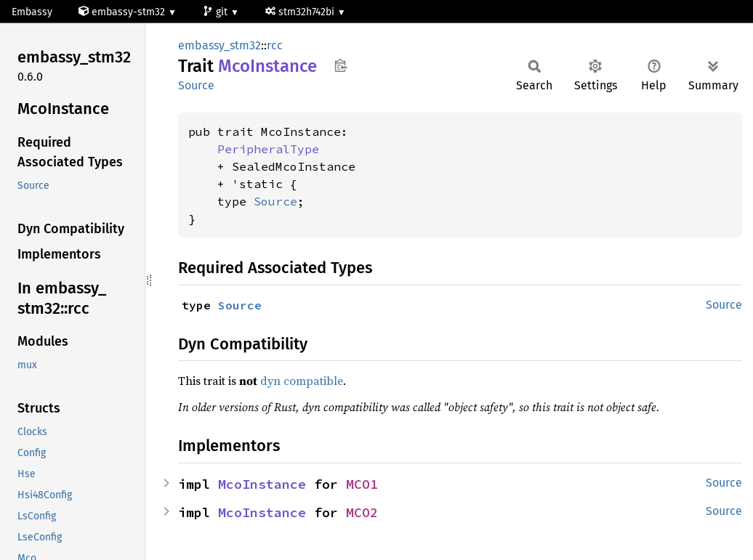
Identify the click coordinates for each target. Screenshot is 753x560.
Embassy (32, 12)
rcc (275, 45)
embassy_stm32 (220, 45)
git (217, 12)
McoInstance (262, 484)
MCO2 (362, 512)
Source (196, 85)
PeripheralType (268, 149)
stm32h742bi (301, 12)
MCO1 (362, 484)
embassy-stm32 (123, 12)
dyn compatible (302, 381)
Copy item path (341, 65)
